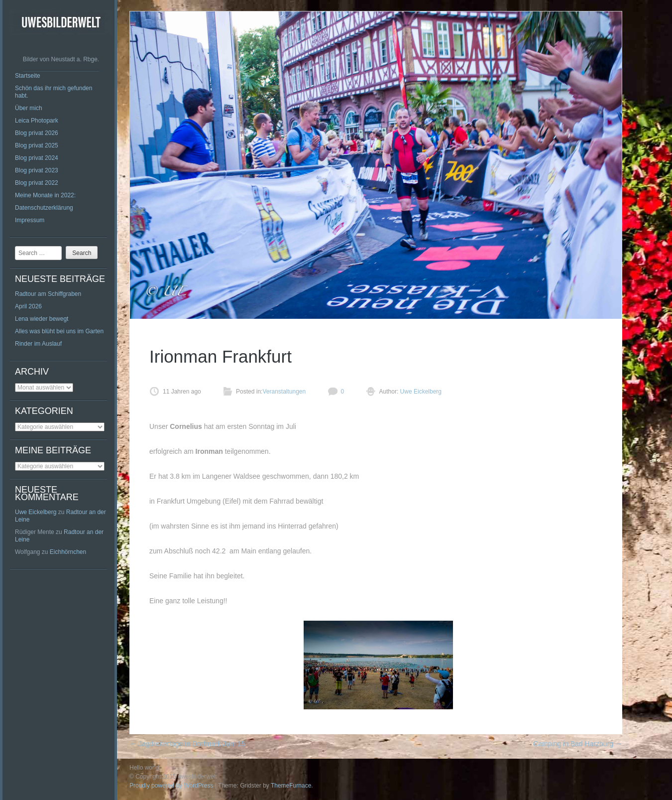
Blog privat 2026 (37, 133)
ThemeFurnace (291, 786)
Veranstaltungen (284, 392)
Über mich (29, 108)
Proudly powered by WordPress (171, 786)
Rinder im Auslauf (38, 344)
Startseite (28, 76)
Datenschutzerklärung (44, 208)
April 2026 (28, 306)
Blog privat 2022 (37, 183)
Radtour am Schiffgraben (48, 294)
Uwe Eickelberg (36, 512)
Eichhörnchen (68, 552)
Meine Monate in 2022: (45, 195)
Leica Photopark (37, 121)
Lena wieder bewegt (42, 319)
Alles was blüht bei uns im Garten (59, 331)
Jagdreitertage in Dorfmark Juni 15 (187, 744)
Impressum (30, 220)
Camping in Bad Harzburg (578, 744)
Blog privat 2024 (37, 158)
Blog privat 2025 (37, 145)
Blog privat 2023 (37, 170)
